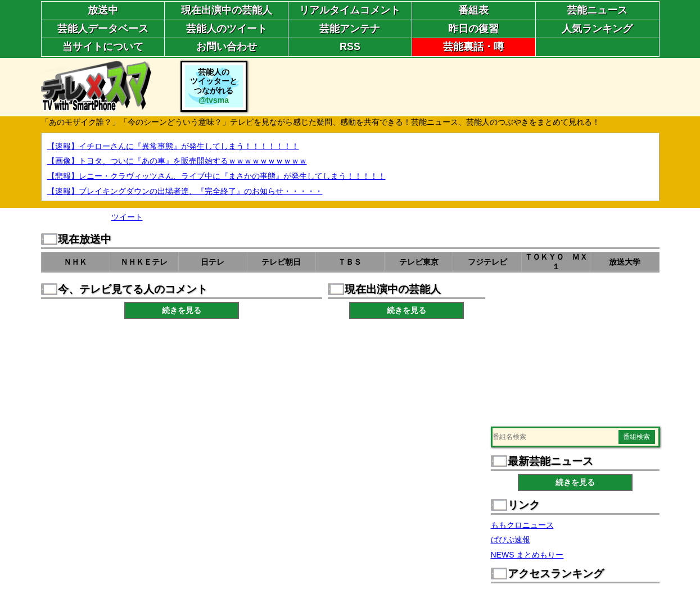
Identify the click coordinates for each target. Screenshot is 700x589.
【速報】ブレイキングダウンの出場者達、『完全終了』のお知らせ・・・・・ (185, 191)
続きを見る (182, 310)
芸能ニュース (597, 10)
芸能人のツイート (227, 29)
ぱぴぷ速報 (511, 540)
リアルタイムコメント (350, 10)
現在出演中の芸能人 (227, 10)
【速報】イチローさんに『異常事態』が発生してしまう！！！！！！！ (173, 146)
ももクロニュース (522, 525)
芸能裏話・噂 (473, 47)
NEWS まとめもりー (527, 555)
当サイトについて (103, 47)
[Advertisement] (455, 86)
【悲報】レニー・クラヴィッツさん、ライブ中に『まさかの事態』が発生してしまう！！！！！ (216, 176)
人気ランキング (597, 29)
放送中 (103, 10)
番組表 (473, 10)
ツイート (127, 217)
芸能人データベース (103, 29)
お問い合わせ (227, 47)
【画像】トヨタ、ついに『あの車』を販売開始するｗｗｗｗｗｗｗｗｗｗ (177, 161)
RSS (350, 47)
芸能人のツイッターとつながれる (214, 86)
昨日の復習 (473, 29)
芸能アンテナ (350, 29)
